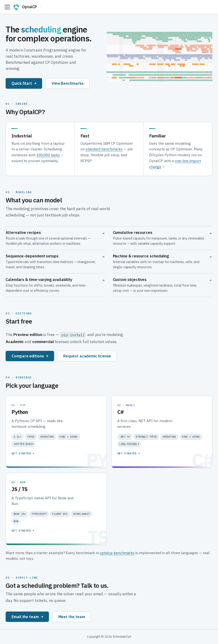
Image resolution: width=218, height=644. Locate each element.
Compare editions (30, 356)
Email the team (27, 617)
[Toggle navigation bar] (7, 7)
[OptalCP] (27, 7)
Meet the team (72, 617)
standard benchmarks (104, 149)
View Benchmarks (68, 83)
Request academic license (87, 356)
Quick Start (24, 83)
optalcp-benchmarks (117, 553)
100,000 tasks (48, 155)
